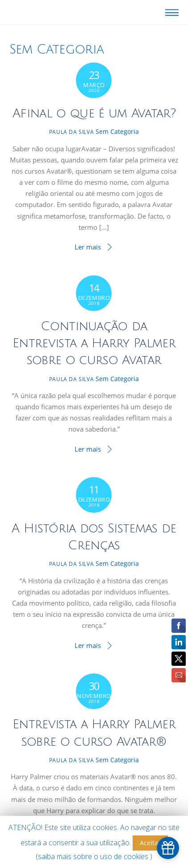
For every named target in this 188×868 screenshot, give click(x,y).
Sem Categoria (117, 131)
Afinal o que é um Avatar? (94, 113)
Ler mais (88, 247)
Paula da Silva (72, 132)
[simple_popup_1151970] (168, 848)
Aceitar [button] (150, 843)
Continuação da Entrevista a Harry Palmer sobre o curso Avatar (94, 343)
